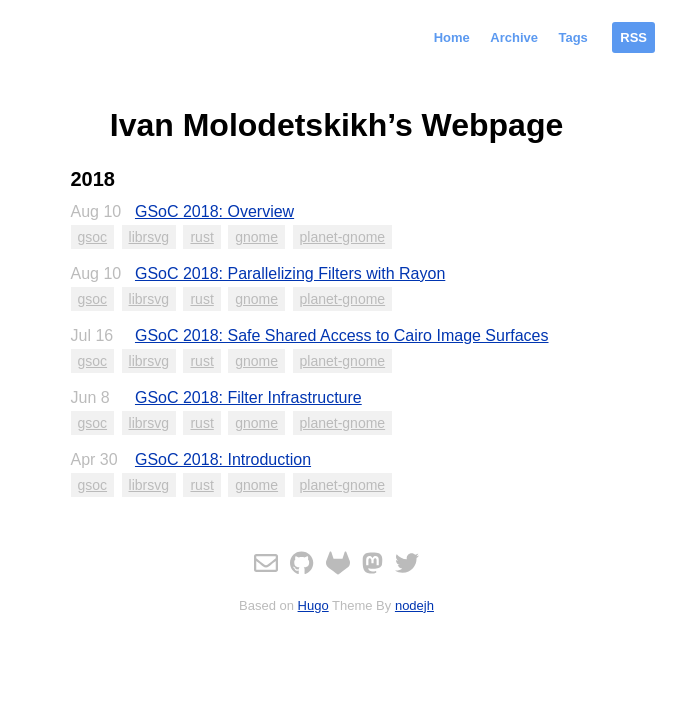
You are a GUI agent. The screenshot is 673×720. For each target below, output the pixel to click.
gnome (256, 237)
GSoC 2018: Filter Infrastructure (248, 397)
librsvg (149, 237)
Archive (514, 37)
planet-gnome (343, 237)
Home (452, 37)
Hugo (313, 605)
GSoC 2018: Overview (214, 211)
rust (201, 237)
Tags (572, 37)
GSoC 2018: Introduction (223, 459)
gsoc (93, 237)
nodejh (414, 605)
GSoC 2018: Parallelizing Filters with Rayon (290, 273)
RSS (633, 37)
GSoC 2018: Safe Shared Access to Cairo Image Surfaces (342, 335)
